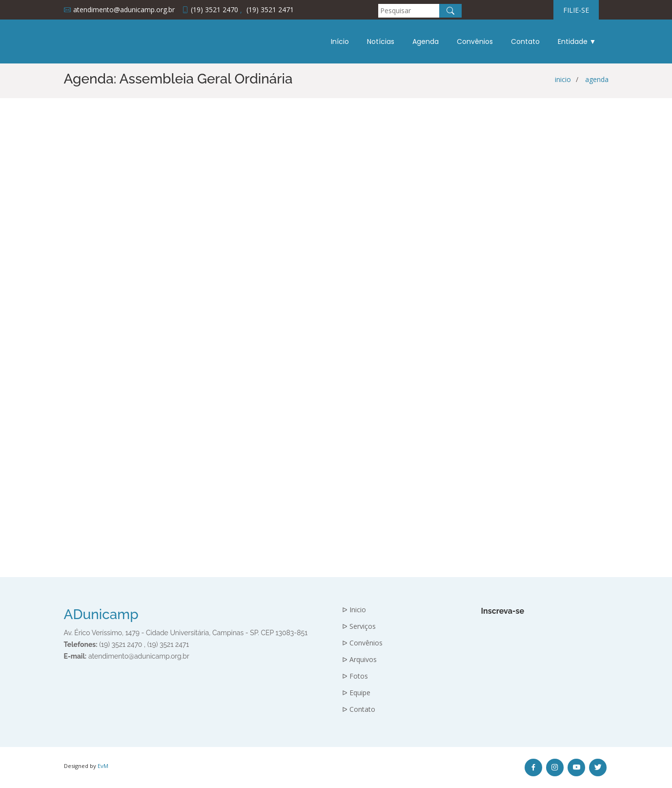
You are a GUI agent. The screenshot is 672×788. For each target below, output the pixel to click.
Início (340, 41)
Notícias (381, 41)
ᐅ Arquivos (359, 660)
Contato (525, 41)
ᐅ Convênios (362, 643)
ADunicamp (101, 614)
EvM (103, 766)
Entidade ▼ (577, 41)
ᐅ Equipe (356, 693)
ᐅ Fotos (355, 676)
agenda (597, 79)
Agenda (426, 41)
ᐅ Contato (359, 709)
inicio (563, 79)
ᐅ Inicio (354, 610)
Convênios (475, 41)
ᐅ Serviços (359, 626)
